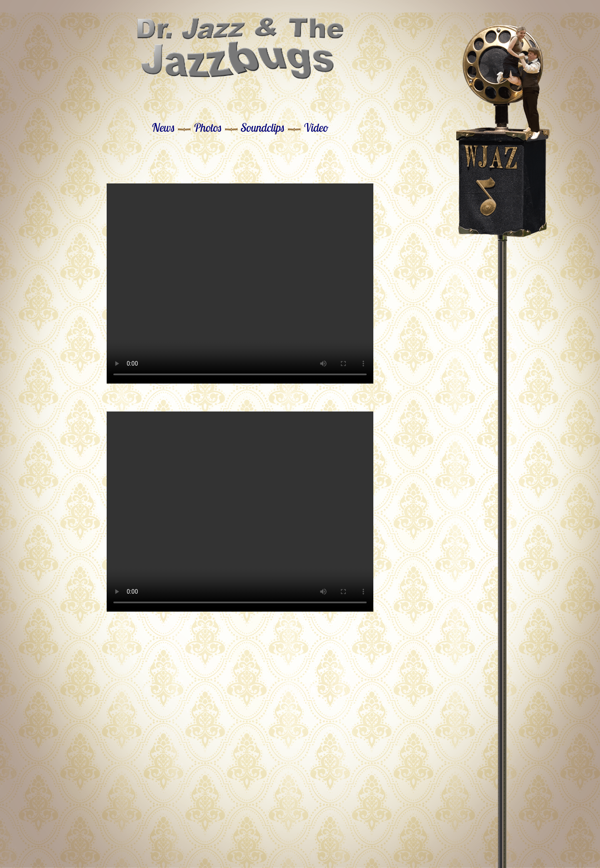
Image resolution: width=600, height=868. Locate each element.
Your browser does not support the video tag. (240, 283)
